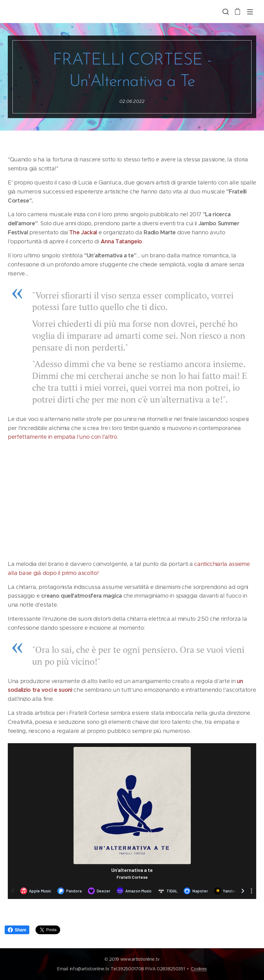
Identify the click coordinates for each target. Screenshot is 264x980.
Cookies (199, 969)
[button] (225, 12)
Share (17, 930)
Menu (250, 12)
